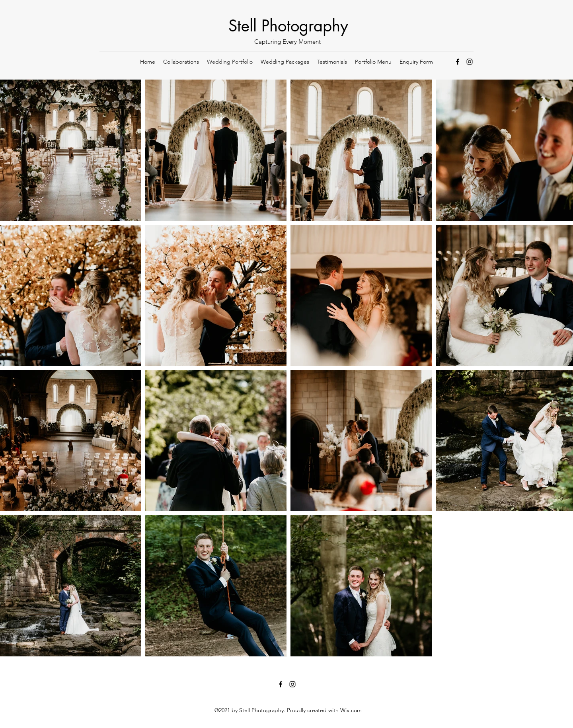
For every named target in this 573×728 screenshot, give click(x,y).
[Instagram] (470, 62)
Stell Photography (288, 26)
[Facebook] (458, 62)
